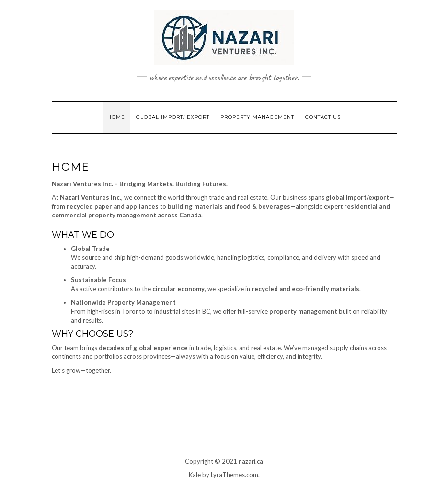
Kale (195, 475)
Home (116, 117)
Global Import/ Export (173, 117)
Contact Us (323, 117)
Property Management (257, 117)
